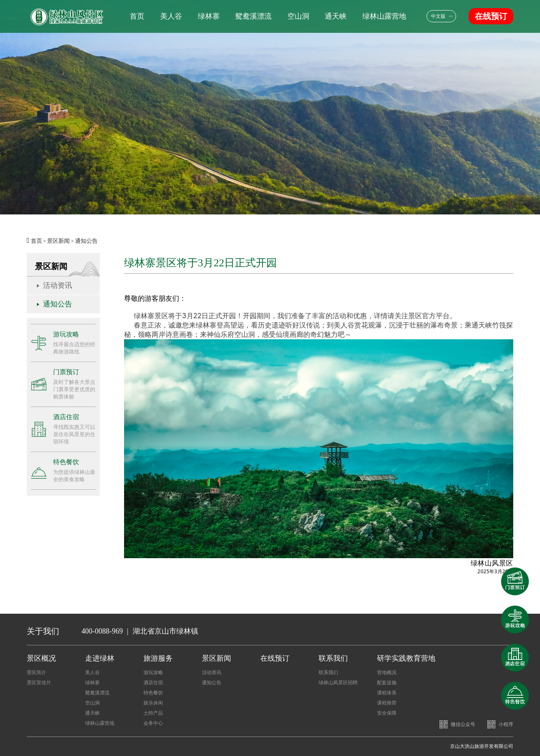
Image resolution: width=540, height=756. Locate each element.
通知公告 (86, 241)
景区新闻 (58, 241)
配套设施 (387, 683)
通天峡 (336, 16)
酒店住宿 (153, 683)
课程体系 (387, 693)
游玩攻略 (153, 672)
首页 (137, 16)
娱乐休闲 (153, 703)
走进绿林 (100, 658)
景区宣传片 (39, 683)
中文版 (438, 16)
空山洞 (298, 16)
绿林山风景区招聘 (338, 683)
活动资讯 (58, 285)
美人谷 (171, 16)
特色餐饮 (153, 693)
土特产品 (153, 713)
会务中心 (153, 723)
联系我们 (333, 658)
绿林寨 (209, 16)
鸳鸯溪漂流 (253, 16)
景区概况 (41, 658)
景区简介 (36, 672)
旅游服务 (158, 658)
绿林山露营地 (384, 16)
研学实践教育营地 (406, 658)
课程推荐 (387, 703)
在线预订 (491, 16)
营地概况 (387, 672)
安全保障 (387, 713)
